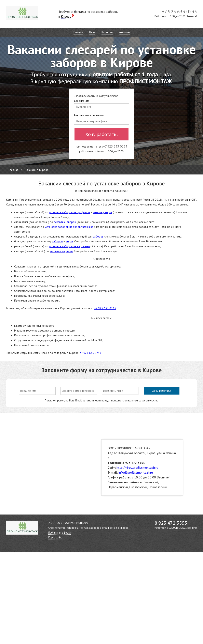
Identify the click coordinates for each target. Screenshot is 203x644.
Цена (92, 32)
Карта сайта (55, 538)
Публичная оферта (59, 533)
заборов (98, 236)
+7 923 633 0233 (105, 308)
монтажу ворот (103, 212)
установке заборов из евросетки (69, 246)
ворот (69, 241)
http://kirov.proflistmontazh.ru (137, 467)
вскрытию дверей (65, 222)
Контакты (124, 32)
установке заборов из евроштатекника (69, 227)
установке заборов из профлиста (70, 212)
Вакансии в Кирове (37, 170)
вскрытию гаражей (61, 251)
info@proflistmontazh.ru (136, 472)
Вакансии (107, 32)
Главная (78, 32)
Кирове (66, 16)
